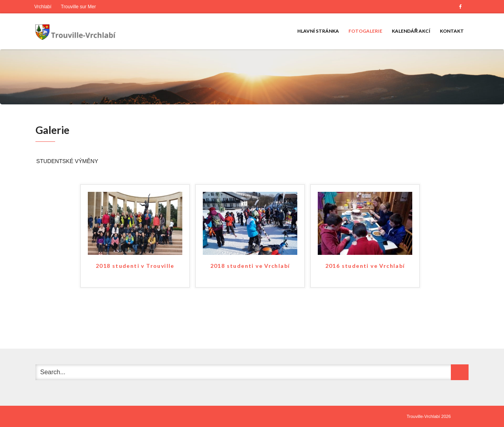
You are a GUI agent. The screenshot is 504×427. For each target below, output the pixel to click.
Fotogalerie (365, 31)
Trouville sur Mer (79, 7)
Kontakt (452, 31)
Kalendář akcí (411, 31)
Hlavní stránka (318, 31)
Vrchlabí (43, 7)
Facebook (460, 7)
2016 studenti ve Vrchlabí (365, 266)
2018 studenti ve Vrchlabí (250, 266)
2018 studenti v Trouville (135, 266)
